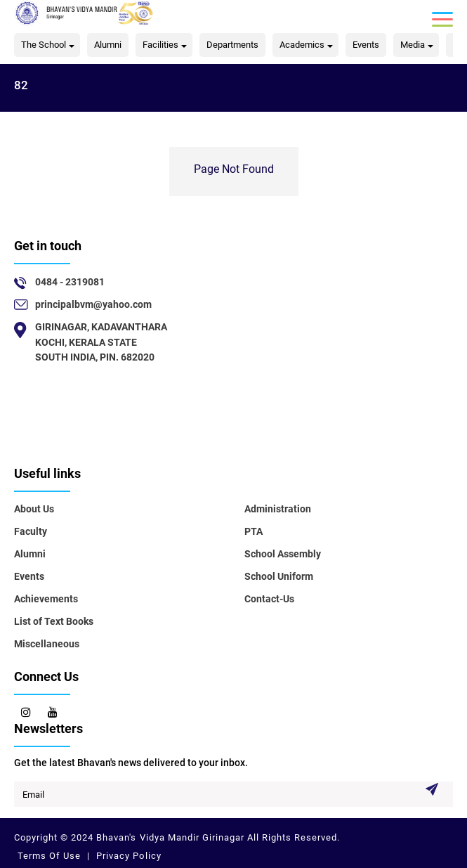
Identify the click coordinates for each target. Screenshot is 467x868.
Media (413, 45)
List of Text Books (54, 621)
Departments (232, 45)
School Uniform (279, 576)
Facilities (160, 45)
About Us (34, 509)
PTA (254, 531)
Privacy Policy (127, 856)
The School (44, 45)
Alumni (108, 45)
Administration (278, 509)
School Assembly (283, 554)
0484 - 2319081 (70, 282)
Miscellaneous (47, 644)
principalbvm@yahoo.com (93, 304)
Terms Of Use (51, 856)
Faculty (31, 531)
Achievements (46, 599)
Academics (302, 45)
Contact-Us (269, 599)
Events (366, 45)
